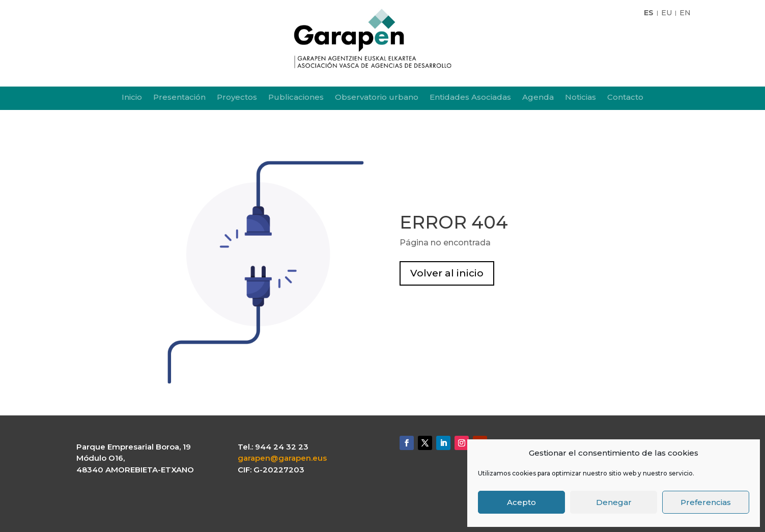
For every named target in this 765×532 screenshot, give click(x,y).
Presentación (179, 98)
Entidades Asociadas (470, 98)
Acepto (521, 502)
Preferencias (706, 502)
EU (667, 13)
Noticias (580, 98)
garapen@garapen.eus (282, 458)
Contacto (625, 98)
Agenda (538, 98)
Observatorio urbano (377, 98)
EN (685, 13)
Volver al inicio (447, 273)
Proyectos (237, 98)
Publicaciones (296, 98)
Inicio (132, 98)
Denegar (614, 502)
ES (649, 13)
